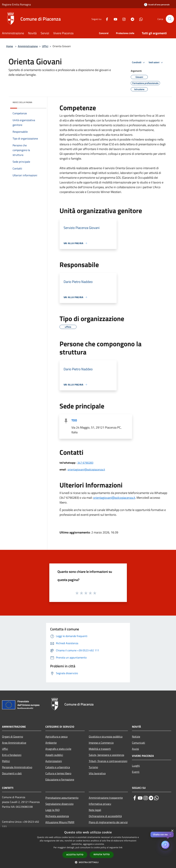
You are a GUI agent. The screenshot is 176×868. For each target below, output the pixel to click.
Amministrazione (28, 46)
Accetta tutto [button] (75, 855)
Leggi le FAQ (53, 810)
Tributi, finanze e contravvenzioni (108, 761)
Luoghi (136, 766)
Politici (6, 761)
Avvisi (135, 749)
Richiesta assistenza (57, 816)
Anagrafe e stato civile (58, 749)
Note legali (95, 810)
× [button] (172, 831)
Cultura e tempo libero (58, 773)
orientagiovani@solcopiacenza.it (86, 469)
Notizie (136, 737)
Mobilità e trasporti (100, 749)
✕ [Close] (170, 835)
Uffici (45, 46)
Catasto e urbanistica (58, 767)
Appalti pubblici (54, 755)
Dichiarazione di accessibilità (105, 816)
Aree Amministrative (14, 743)
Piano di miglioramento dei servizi (108, 822)
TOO (74, 420)
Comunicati (139, 743)
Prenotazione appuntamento (62, 798)
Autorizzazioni (54, 761)
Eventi (136, 772)
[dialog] (88, 848)
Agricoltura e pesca (56, 737)
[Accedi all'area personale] (157, 5)
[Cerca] (170, 19)
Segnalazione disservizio (59, 804)
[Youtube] (114, 19)
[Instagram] (123, 19)
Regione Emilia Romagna (16, 4)
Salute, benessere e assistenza (106, 755)
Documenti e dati (12, 773)
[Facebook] (106, 19)
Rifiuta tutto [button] (102, 854)
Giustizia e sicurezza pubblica (106, 737)
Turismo (93, 767)
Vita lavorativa (97, 773)
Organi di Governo (12, 737)
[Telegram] (131, 19)
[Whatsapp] (140, 19)
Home (10, 46)
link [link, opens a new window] (121, 847)
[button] (88, 862)
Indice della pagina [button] (22, 102)
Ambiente (51, 743)
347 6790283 (85, 463)
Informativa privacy (100, 804)
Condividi (139, 63)
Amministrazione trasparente (106, 798)
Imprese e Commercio (101, 743)
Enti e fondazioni (12, 755)
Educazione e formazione (60, 779)
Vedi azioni (156, 63)
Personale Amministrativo (17, 767)
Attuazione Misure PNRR (60, 822)
